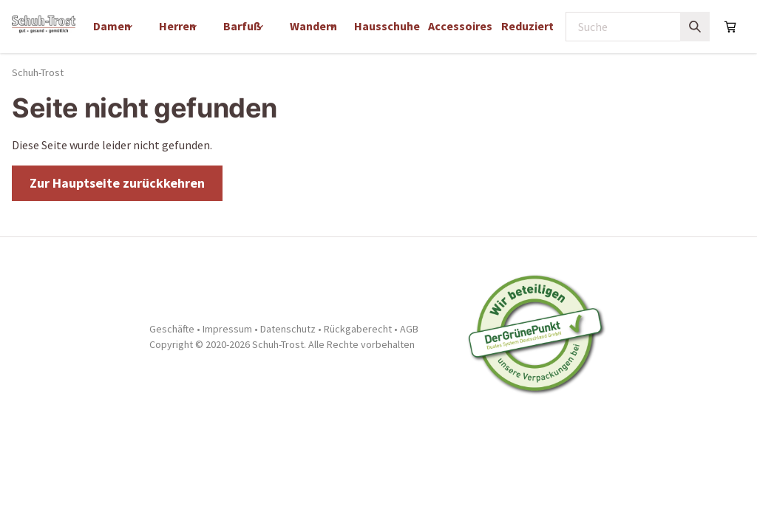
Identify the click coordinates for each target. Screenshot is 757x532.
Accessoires (460, 26)
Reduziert (527, 26)
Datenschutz (288, 329)
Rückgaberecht (358, 329)
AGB (409, 329)
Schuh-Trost (38, 72)
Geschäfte (172, 329)
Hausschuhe (387, 26)
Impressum (227, 329)
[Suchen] (695, 27)
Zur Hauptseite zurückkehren (117, 183)
